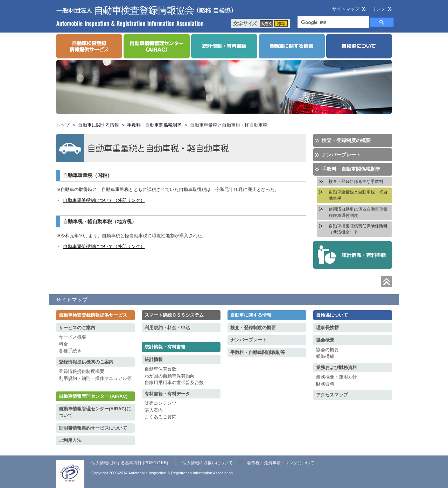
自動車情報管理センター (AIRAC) (93, 396)
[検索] (332, 23)
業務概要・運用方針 (337, 377)
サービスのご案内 (77, 328)
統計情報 (154, 359)
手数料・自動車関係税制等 (154, 125)
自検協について (332, 315)
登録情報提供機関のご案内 (86, 362)
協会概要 (325, 340)
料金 (63, 344)
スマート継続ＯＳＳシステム (174, 315)
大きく (266, 23)
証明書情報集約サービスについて (93, 428)
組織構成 (325, 356)
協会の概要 (327, 350)
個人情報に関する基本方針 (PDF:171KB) (130, 463)
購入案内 (154, 410)
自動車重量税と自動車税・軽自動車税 (358, 195)
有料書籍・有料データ (167, 394)
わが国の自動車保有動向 (170, 376)
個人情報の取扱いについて (208, 463)
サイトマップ (346, 9)
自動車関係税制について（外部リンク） (104, 200)
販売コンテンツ (160, 403)
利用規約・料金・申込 (167, 328)
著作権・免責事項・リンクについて (281, 463)
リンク (379, 9)
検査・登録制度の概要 (346, 140)
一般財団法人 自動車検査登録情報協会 (145, 16)
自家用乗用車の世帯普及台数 (174, 383)
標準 (281, 23)
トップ (63, 125)
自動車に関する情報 (99, 125)
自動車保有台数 (160, 369)
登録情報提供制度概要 (82, 371)
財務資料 (325, 384)
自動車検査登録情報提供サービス (93, 315)
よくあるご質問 (160, 417)
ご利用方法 (70, 440)
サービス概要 (72, 337)
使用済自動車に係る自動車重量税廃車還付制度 (358, 212)
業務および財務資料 (337, 367)
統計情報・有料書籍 (165, 347)
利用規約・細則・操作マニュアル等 (95, 378)
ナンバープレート (341, 155)
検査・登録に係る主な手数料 (356, 182)
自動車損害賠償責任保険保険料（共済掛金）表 (358, 229)
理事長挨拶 (327, 328)
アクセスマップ (332, 395)
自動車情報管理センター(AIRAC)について (95, 412)
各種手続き (70, 351)
